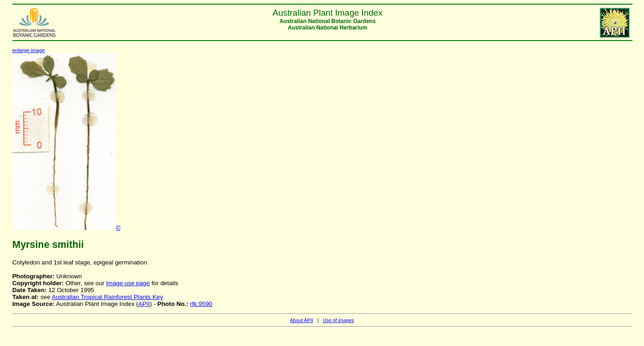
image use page (128, 283)
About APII (301, 320)
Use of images (338, 320)
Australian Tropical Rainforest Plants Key (107, 297)
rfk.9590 (201, 304)
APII (144, 304)
